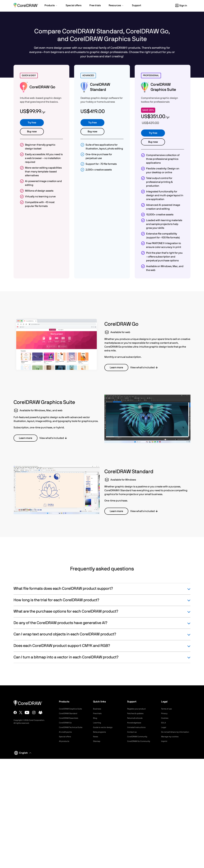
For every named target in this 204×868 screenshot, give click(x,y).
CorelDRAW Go (66, 723)
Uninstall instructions (138, 727)
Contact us (133, 732)
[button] (51, 6)
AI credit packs (66, 732)
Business (98, 709)
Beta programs (101, 732)
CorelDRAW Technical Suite (73, 727)
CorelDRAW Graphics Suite (72, 709)
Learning (98, 723)
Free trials (98, 713)
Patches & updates (137, 713)
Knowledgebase (135, 723)
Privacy (165, 713)
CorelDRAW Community (139, 737)
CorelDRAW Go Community (141, 741)
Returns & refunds (136, 718)
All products (65, 741)
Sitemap (97, 741)
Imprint (165, 745)
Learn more (116, 368)
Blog (95, 718)
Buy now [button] (32, 132)
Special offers (66, 737)
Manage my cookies (171, 740)
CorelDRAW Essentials (70, 718)
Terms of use (168, 709)
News (96, 737)
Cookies (165, 718)
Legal (164, 727)
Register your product (138, 709)
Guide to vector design (104, 727)
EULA (164, 723)
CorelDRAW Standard (70, 713)
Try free (32, 123)
